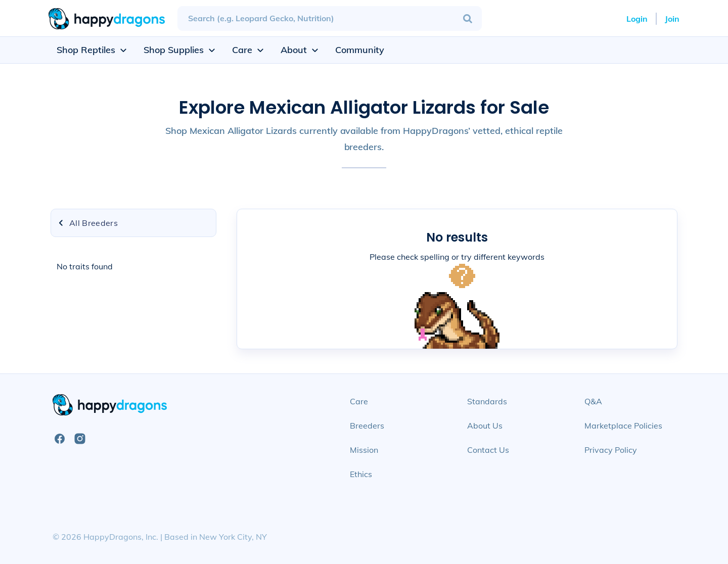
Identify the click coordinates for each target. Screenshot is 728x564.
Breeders (367, 426)
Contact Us (488, 450)
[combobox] (330, 18)
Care (359, 401)
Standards (487, 401)
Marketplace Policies (623, 426)
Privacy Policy (611, 450)
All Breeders (87, 223)
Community (360, 50)
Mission (364, 450)
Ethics (361, 474)
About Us (485, 426)
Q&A (593, 401)
